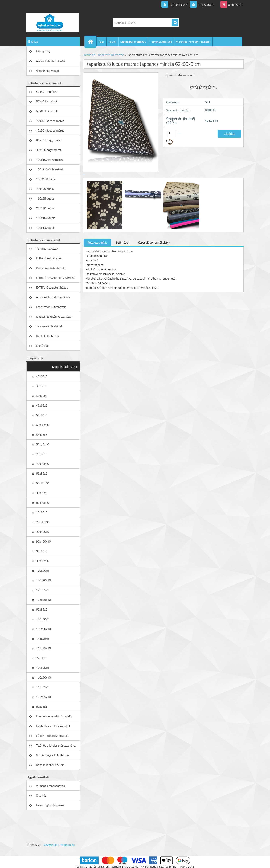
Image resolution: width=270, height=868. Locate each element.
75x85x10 (43, 522)
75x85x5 (42, 512)
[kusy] (171, 133)
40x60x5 (42, 376)
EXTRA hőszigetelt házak (52, 287)
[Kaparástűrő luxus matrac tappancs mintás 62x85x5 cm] (105, 182)
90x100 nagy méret (49, 150)
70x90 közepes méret (50, 130)
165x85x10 (43, 697)
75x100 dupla (45, 189)
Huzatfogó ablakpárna (50, 805)
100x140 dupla (46, 228)
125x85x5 (43, 590)
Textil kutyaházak (47, 249)
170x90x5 (43, 668)
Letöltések (123, 242)
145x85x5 (43, 639)
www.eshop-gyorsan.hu (59, 845)
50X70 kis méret (47, 101)
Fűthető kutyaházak (49, 258)
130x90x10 (43, 580)
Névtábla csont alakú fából (53, 726)
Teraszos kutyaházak (49, 326)
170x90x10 (43, 677)
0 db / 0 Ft (235, 5)
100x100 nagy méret (49, 160)
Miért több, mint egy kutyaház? (193, 42)
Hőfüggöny (43, 51)
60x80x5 (42, 415)
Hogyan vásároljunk (161, 42)
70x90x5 (42, 454)
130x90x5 (43, 571)
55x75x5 (42, 435)
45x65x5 (42, 405)
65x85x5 (42, 473)
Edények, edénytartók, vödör (54, 716)
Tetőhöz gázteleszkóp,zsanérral (56, 745)
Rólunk (112, 42)
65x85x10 (43, 483)
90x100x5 (43, 532)
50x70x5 (42, 396)
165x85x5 (43, 687)
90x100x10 (43, 541)
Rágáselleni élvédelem (50, 765)
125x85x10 (43, 600)
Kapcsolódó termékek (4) (154, 242)
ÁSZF (102, 42)
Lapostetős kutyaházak (51, 307)
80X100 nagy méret (49, 140)
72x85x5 (42, 658)
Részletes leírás (97, 242)
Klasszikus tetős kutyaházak (54, 317)
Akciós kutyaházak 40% (51, 61)
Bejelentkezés (179, 5)
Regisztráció (206, 5)
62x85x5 (42, 609)
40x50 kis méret (46, 92)
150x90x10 (43, 629)
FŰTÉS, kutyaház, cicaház (52, 736)
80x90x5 (42, 493)
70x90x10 (43, 464)
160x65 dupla (45, 198)
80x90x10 (43, 503)
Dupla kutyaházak (47, 336)
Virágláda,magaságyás (50, 786)
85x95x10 (43, 561)
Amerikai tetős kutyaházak (53, 297)
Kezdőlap (89, 55)
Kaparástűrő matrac (65, 367)
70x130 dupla (45, 208)
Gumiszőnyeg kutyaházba (52, 755)
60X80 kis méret (47, 111)
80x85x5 (42, 707)
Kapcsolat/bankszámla (133, 42)
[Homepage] (92, 42)
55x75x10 (43, 444)
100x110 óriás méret (49, 169)
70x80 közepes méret (50, 121)
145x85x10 (43, 648)
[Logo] (53, 23)
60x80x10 (43, 425)
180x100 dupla (46, 218)
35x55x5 (42, 386)
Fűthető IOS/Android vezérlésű (56, 278)
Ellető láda (43, 346)
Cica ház (41, 795)
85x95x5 (42, 551)
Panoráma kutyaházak (50, 268)
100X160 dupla (46, 179)
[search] (175, 23)
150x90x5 (43, 619)
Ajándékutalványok (48, 71)
